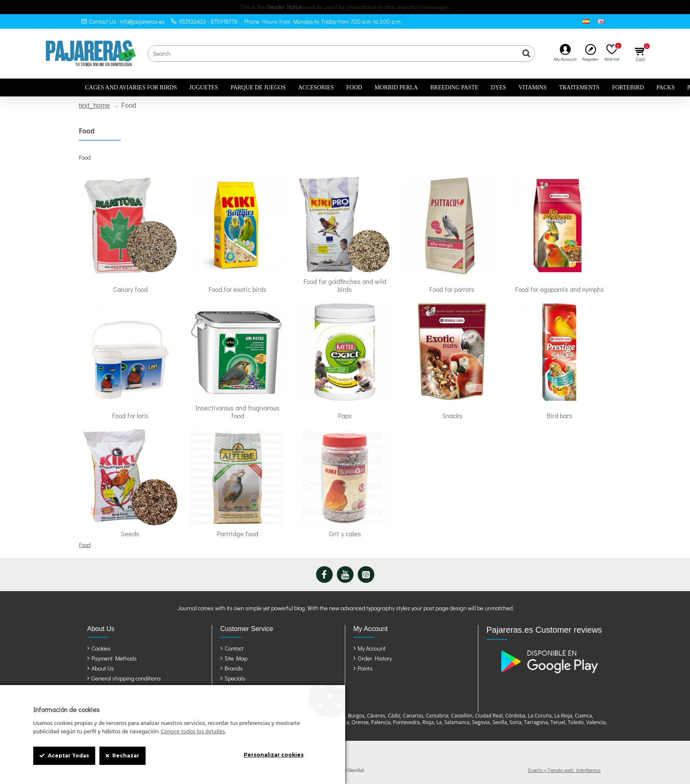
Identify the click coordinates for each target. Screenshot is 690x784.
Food (85, 545)
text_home (95, 105)
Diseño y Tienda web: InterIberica (564, 770)
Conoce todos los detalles (193, 732)
